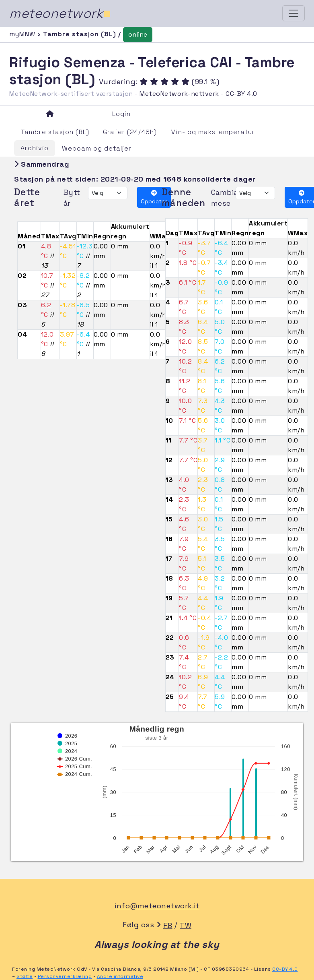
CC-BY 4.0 (241, 94)
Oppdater (154, 197)
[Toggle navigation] (293, 13)
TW (186, 925)
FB (168, 925)
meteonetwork (60, 13)
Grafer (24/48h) (130, 132)
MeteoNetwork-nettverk (179, 94)
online (138, 34)
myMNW (23, 34)
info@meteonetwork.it (157, 906)
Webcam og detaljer (97, 148)
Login (121, 114)
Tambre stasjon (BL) (55, 132)
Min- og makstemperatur (213, 132)
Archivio (35, 148)
